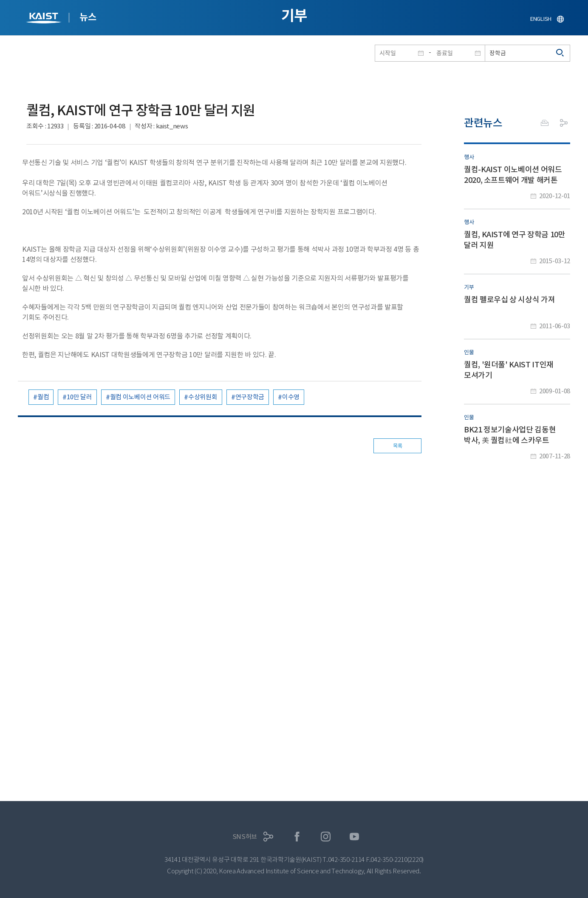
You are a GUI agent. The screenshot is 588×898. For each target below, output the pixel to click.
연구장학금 (250, 397)
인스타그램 (326, 837)
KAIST (45, 19)
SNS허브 (245, 837)
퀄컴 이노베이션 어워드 (140, 397)
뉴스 (88, 17)
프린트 (545, 123)
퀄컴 (43, 397)
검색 (560, 53)
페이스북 (297, 837)
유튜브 (355, 837)
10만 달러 (79, 397)
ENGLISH (541, 19)
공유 (564, 123)
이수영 (291, 397)
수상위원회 (203, 397)
